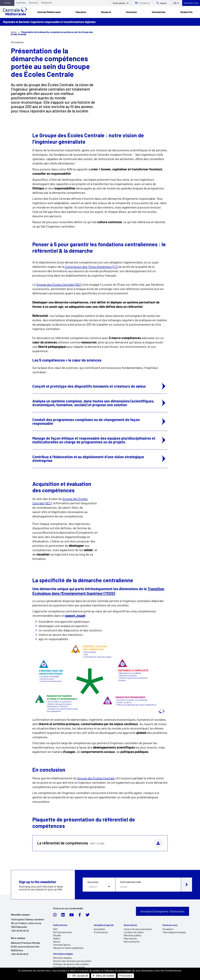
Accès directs (119, 3)
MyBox (57, 938)
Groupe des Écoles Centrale (96, 778)
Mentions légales (62, 958)
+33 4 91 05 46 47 (20, 954)
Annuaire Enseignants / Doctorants (162, 911)
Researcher (47, 3)
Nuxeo (57, 942)
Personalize (126, 976)
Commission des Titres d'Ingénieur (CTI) (91, 267)
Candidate (21, 3)
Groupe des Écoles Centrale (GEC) (59, 284)
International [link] (159, 12)
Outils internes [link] (60, 925)
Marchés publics (133, 935)
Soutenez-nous (191, 3)
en (175, 3)
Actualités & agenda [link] (104, 925)
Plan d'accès (130, 938)
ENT (55, 929)
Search (163, 3)
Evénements (101, 932)
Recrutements (132, 942)
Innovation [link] (131, 12)
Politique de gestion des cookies (71, 964)
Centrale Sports (62, 945)
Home (14, 32)
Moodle (57, 935)
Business (34, 3)
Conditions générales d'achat (69, 967)
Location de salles (134, 932)
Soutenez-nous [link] (170, 925)
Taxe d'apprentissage (174, 932)
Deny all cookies (104, 976)
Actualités (100, 929)
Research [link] (106, 12)
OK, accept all (78, 976)
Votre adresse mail (130, 882)
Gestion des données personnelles (72, 961)
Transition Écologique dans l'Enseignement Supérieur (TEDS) (98, 591)
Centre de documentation (138, 929)
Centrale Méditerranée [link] (49, 12)
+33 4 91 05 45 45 (20, 931)
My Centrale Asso (62, 932)
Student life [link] (186, 12)
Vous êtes (93, 882)
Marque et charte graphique (68, 948)
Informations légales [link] (63, 954)
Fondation (168, 929)
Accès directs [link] (130, 925)
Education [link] (81, 12)
